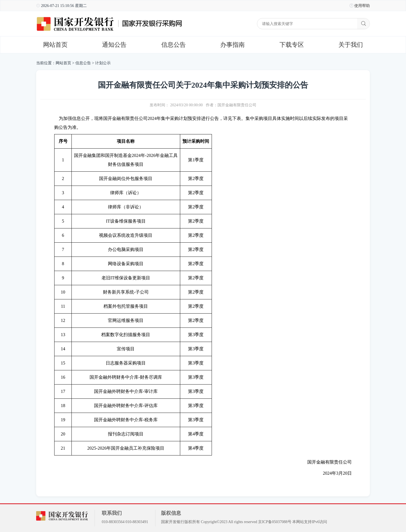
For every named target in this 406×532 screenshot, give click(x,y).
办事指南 (232, 45)
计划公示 (103, 63)
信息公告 (174, 45)
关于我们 (351, 45)
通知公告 (114, 45)
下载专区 (292, 45)
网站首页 (55, 45)
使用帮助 (362, 6)
